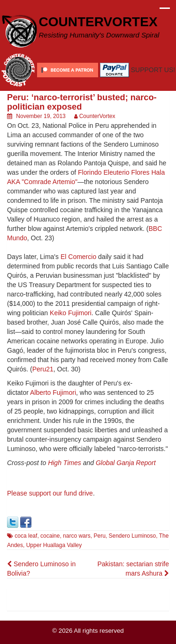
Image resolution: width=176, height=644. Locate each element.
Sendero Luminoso (132, 536)
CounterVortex (97, 116)
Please (18, 493)
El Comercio (78, 257)
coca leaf (26, 536)
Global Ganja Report (126, 463)
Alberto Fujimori (53, 392)
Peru (99, 536)
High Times (65, 463)
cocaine (50, 536)
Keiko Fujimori (71, 313)
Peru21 (43, 369)
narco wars (77, 536)
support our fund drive (61, 493)
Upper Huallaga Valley (54, 545)
